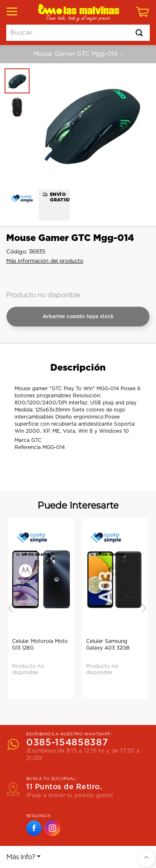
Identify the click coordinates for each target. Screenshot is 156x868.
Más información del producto (45, 261)
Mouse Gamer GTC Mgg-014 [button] (78, 54)
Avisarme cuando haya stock (78, 316)
